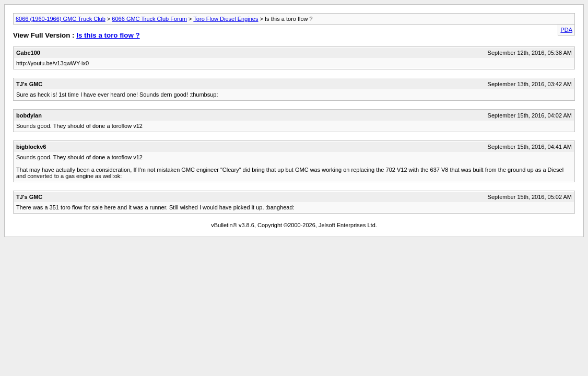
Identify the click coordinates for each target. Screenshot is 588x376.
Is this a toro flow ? (108, 35)
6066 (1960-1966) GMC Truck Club (61, 19)
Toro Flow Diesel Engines (226, 19)
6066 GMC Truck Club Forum (149, 19)
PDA (566, 30)
